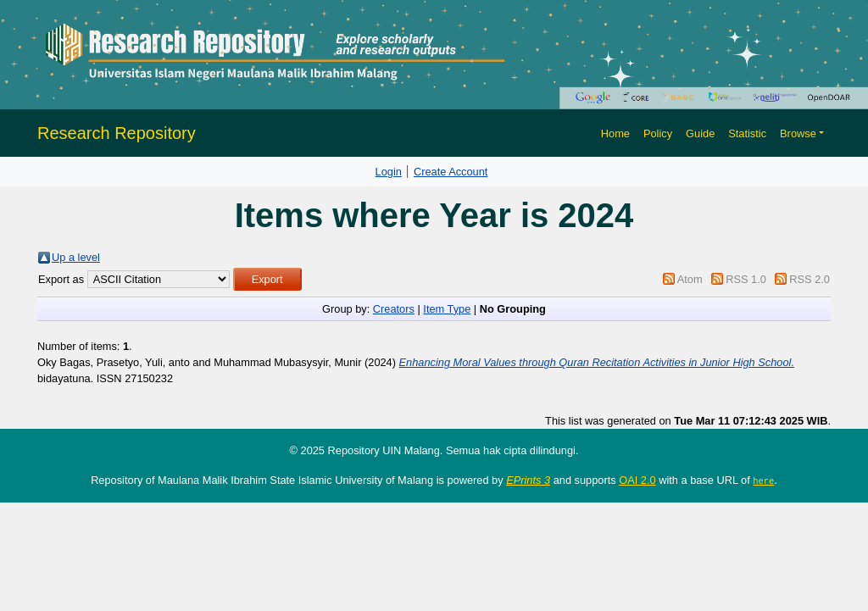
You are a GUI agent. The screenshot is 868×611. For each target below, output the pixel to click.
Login (389, 172)
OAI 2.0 (637, 480)
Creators (394, 309)
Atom (690, 279)
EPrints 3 (528, 480)
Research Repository (117, 133)
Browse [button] (798, 133)
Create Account (451, 172)
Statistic (747, 133)
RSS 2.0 (810, 279)
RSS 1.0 (746, 279)
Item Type (447, 309)
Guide (700, 133)
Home (615, 133)
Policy (658, 133)
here (763, 480)
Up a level (76, 257)
